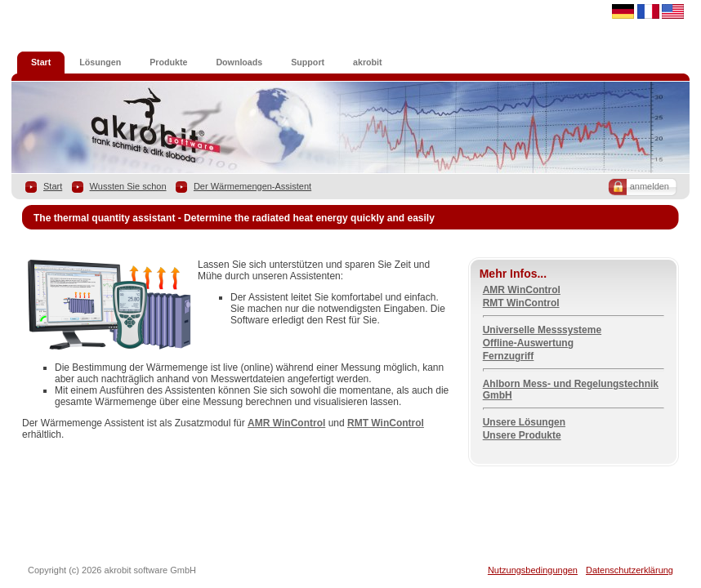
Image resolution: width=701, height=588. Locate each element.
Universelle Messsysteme (542, 330)
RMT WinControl (386, 423)
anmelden (650, 186)
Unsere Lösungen (524, 422)
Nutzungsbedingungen (533, 570)
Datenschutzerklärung (630, 570)
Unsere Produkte (522, 435)
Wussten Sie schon (128, 186)
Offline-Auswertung (528, 343)
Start (53, 186)
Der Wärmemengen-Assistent (252, 186)
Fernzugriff (509, 356)
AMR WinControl (286, 423)
